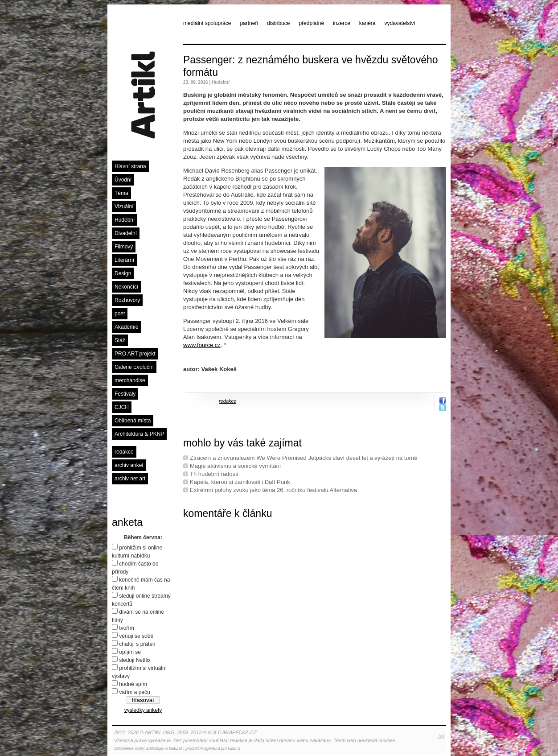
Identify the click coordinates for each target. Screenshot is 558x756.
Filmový (124, 247)
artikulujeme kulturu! (164, 748)
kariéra (367, 23)
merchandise (130, 380)
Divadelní (126, 233)
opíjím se (130, 652)
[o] (441, 736)
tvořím (126, 628)
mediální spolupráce (207, 23)
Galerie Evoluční (134, 367)
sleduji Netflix (135, 660)
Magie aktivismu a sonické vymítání (235, 466)
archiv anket (129, 465)
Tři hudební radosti (214, 474)
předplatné (311, 23)
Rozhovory (127, 300)
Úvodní (123, 180)
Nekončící (126, 287)
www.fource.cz (202, 345)
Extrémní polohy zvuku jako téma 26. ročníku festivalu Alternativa (273, 490)
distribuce (278, 23)
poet (120, 314)
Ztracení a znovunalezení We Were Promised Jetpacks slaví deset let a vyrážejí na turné (304, 458)
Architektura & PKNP (139, 434)
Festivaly (125, 394)
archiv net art (130, 479)
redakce (124, 452)
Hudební (125, 220)
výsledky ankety (143, 710)
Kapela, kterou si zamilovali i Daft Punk (240, 482)
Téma (121, 193)
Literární (124, 260)
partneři (249, 23)
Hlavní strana (130, 166)
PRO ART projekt (135, 354)
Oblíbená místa (133, 421)
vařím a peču (134, 692)
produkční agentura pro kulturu (213, 748)
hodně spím (133, 684)
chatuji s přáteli (137, 644)
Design (123, 273)
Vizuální (124, 207)
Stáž (120, 340)
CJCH (122, 407)
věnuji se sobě (136, 636)
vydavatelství (400, 23)
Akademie (126, 327)
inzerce (342, 23)
